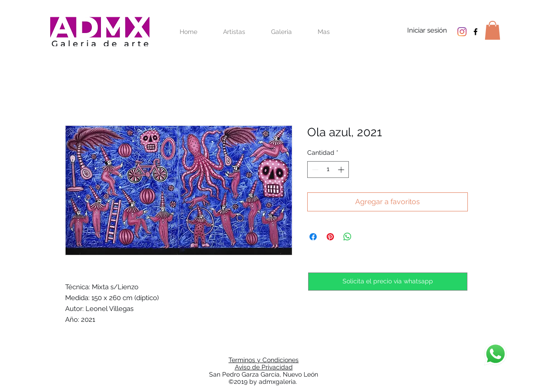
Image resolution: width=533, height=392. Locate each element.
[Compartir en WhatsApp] (347, 237)
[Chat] (495, 354)
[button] (493, 30)
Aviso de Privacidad (264, 367)
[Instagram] (462, 32)
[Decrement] (314, 170)
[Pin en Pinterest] (330, 237)
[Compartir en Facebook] (313, 237)
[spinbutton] (328, 170)
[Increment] (342, 170)
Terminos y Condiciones (264, 360)
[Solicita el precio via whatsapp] (388, 282)
